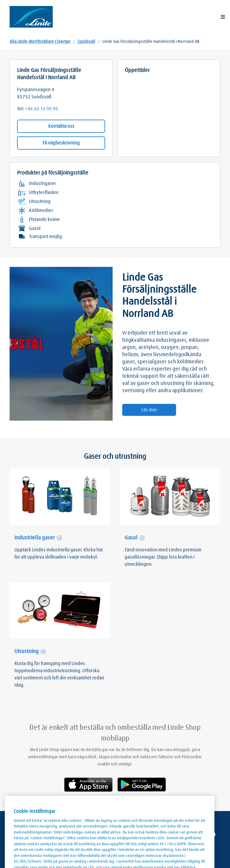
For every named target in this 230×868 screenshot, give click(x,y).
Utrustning (27, 652)
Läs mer (149, 410)
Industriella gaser (35, 538)
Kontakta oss (61, 126)
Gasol (131, 538)
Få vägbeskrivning (61, 143)
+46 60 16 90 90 (41, 109)
